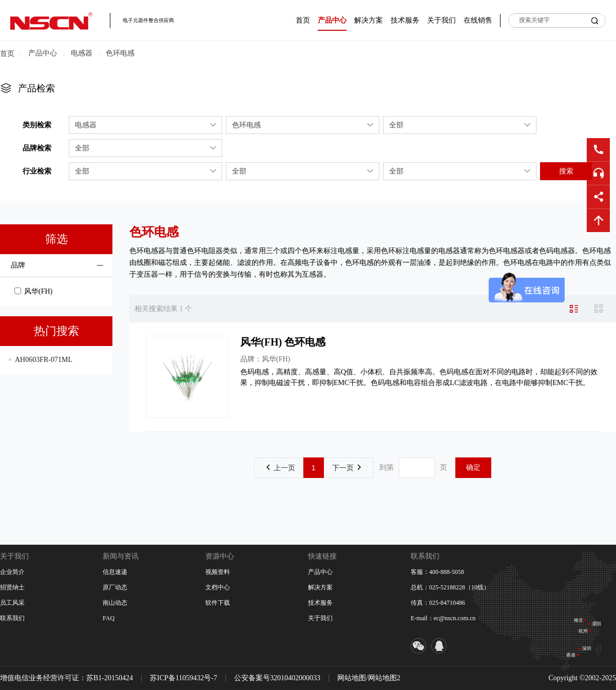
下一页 (346, 468)
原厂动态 (115, 587)
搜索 (566, 171)
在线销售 (478, 20)
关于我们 (441, 20)
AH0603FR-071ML (44, 360)
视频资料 (218, 572)
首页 (303, 20)
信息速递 (115, 572)
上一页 (281, 468)
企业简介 (12, 572)
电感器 (82, 53)
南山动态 (115, 603)
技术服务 (405, 20)
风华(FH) (33, 291)
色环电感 (120, 53)
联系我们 (12, 618)
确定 (473, 467)
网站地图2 (384, 678)
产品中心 (332, 20)
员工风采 (12, 603)
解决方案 (369, 20)
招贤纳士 (12, 587)
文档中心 (218, 587)
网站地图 (352, 678)
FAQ (109, 618)
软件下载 (218, 603)
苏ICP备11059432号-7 (184, 678)
